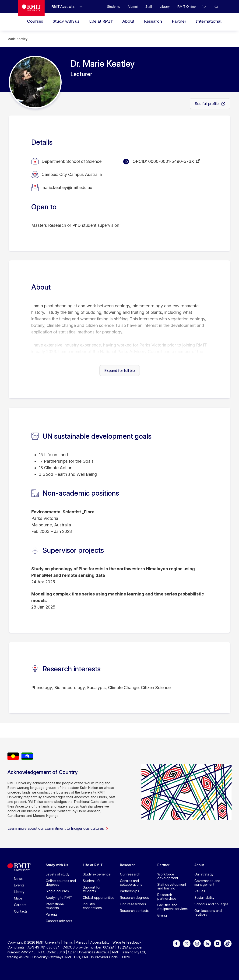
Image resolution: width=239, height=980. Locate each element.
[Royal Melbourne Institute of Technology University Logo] (31, 8)
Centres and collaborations (131, 883)
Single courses (57, 891)
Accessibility (100, 942)
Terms (68, 942)
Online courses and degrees (61, 883)
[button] (216, 7)
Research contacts (134, 911)
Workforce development (168, 876)
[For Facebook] (176, 943)
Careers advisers (59, 921)
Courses (35, 21)
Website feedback (127, 942)
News (18, 879)
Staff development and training (172, 886)
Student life (92, 881)
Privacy (82, 942)
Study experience (97, 874)
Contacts (21, 911)
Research (153, 21)
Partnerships (130, 891)
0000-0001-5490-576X (171, 161)
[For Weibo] (228, 943)
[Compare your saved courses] (207, 7)
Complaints (16, 947)
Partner (179, 21)
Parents (52, 914)
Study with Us (57, 865)
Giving (162, 915)
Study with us (66, 21)
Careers (20, 905)
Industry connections (92, 906)
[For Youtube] (218, 943)
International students (55, 906)
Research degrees (134, 898)
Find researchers (133, 904)
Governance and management (207, 883)
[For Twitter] (187, 943)
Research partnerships (167, 897)
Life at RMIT (101, 21)
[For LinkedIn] (207, 943)
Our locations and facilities (208, 912)
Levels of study (58, 874)
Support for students (92, 889)
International (209, 21)
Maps (18, 898)
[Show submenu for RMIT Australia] (79, 7)
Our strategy (204, 874)
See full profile (207, 104)
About (128, 21)
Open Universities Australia (89, 952)
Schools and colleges (211, 904)
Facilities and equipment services (172, 907)
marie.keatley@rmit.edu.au (67, 187)
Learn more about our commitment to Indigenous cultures (58, 828)
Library (19, 892)
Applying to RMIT (59, 898)
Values (200, 891)
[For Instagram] (197, 943)
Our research (130, 874)
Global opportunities (99, 898)
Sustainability (204, 898)
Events (19, 885)
